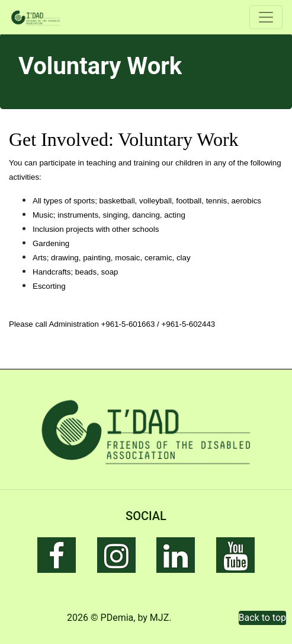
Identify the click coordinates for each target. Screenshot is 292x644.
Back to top (262, 618)
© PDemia (112, 618)
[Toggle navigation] (266, 17)
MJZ (159, 618)
